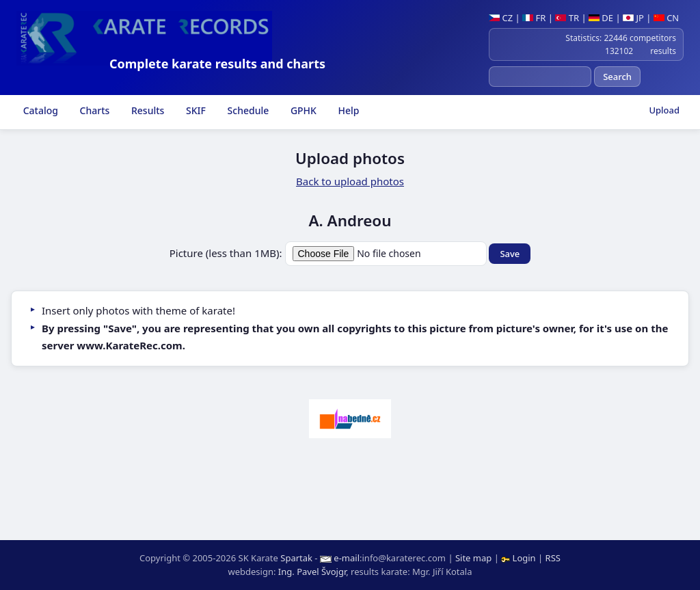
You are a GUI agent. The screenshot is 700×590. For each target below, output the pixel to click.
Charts (93, 110)
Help (348, 110)
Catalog (39, 110)
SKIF (194, 110)
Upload (664, 110)
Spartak (296, 558)
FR (534, 18)
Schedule (247, 110)
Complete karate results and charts (217, 64)
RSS (553, 558)
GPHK (302, 110)
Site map (473, 558)
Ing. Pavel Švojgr (312, 572)
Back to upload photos (350, 181)
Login (520, 558)
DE (601, 18)
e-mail (347, 558)
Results (146, 110)
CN (666, 18)
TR (567, 18)
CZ (501, 18)
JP (633, 18)
